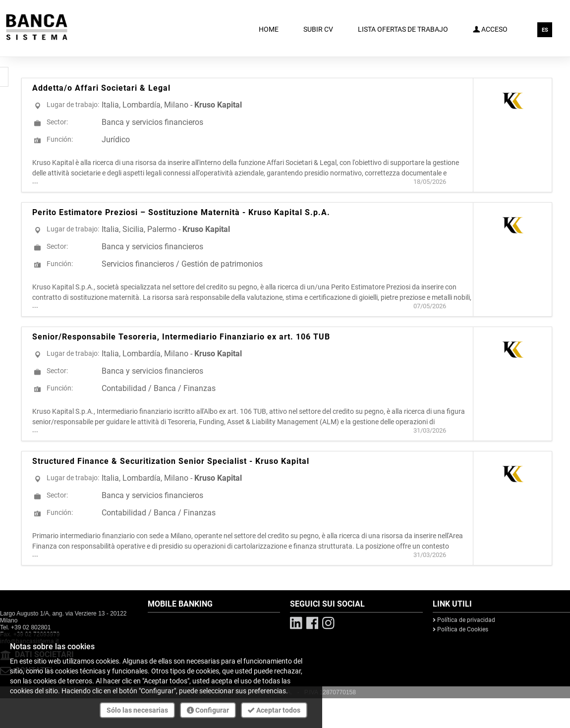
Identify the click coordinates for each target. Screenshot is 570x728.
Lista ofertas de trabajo (403, 29)
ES (545, 30)
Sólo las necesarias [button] (137, 710)
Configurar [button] (208, 710)
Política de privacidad (464, 620)
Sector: (57, 122)
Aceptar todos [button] (274, 710)
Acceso (490, 28)
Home (269, 29)
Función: (60, 139)
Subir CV (318, 29)
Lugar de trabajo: (73, 105)
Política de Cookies (460, 629)
